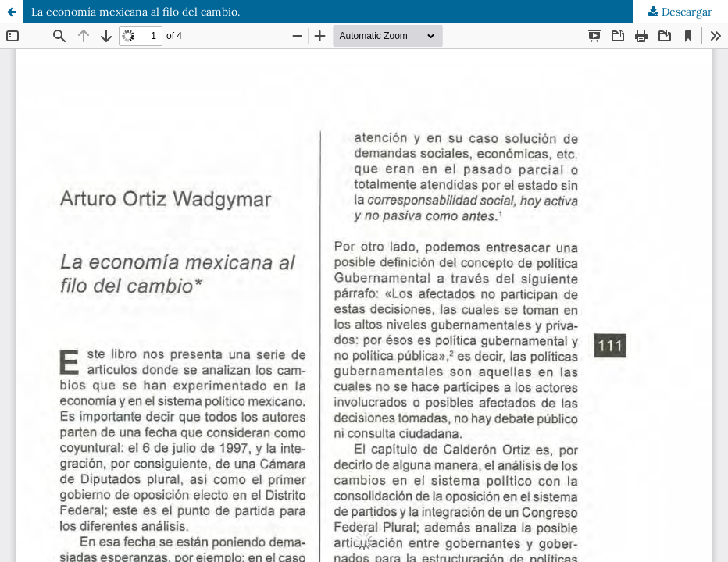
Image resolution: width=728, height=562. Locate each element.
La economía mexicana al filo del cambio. (136, 12)
